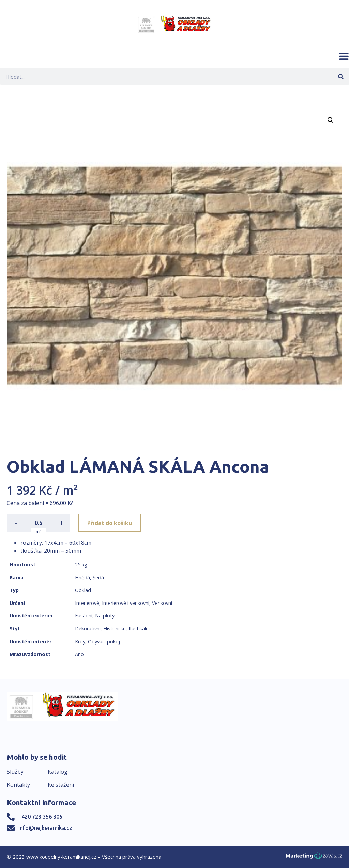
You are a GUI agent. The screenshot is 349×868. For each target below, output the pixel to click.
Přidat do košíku (110, 523)
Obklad (83, 590)
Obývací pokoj (104, 641)
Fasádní (84, 616)
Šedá (98, 577)
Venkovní (162, 603)
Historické (115, 629)
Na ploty (105, 616)
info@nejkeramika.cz (45, 828)
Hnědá (82, 577)
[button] (344, 56)
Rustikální (139, 629)
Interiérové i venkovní (126, 603)
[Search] (341, 76)
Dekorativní (88, 629)
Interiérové (87, 603)
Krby (80, 641)
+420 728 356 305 (40, 817)
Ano (79, 654)
